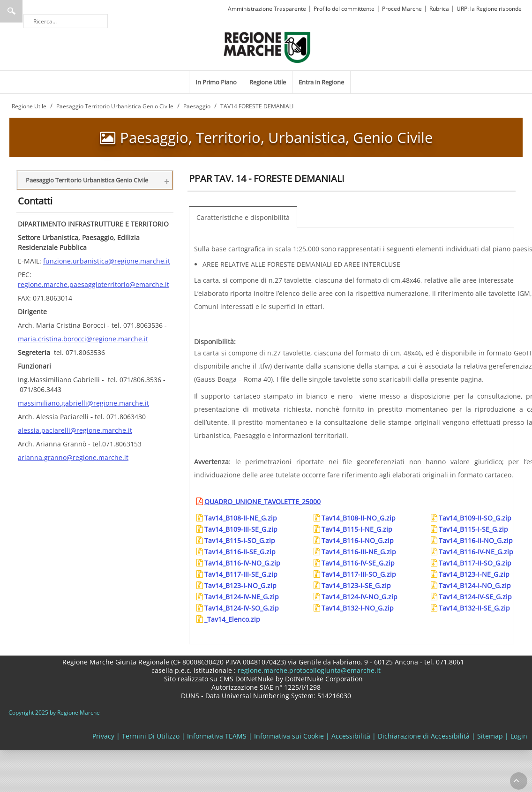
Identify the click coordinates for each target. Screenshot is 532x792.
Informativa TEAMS (217, 736)
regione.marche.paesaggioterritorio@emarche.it (94, 284)
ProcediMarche (402, 9)
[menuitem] (216, 82)
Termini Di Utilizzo (151, 736)
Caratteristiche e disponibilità (243, 217)
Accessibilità (351, 736)
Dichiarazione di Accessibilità (424, 736)
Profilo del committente (344, 9)
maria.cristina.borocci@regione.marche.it (83, 339)
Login (519, 736)
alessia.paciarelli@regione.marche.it (75, 430)
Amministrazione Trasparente (267, 9)
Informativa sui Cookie (289, 736)
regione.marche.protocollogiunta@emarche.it (308, 670)
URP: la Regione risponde (489, 9)
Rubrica (439, 9)
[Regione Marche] (267, 47)
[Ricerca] (66, 21)
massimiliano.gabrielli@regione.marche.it (83, 403)
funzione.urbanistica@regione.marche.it (107, 261)
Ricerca (11, 11)
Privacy (103, 736)
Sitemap (490, 736)
